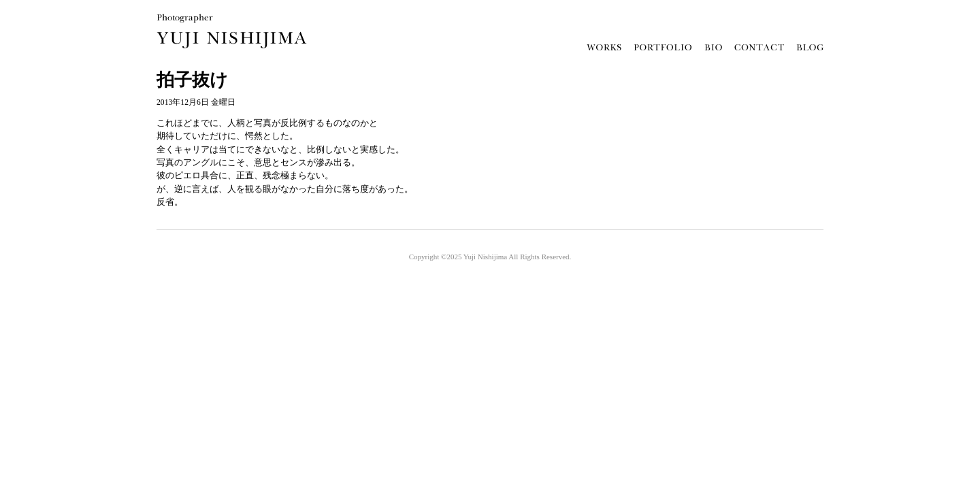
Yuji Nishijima (485, 257)
